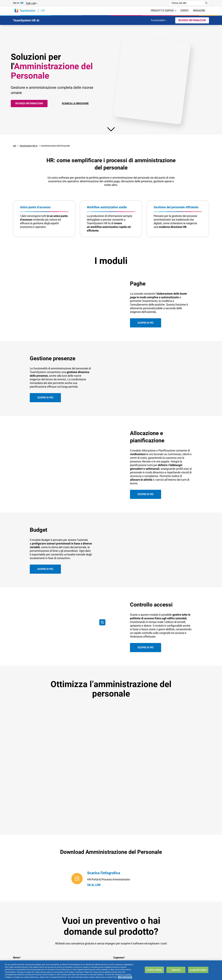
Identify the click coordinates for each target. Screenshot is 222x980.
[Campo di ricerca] (187, 3)
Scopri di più (146, 329)
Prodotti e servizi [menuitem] (164, 11)
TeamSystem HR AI (29, 146)
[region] (111, 970)
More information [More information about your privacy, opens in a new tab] (125, 977)
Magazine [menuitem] (199, 11)
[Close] (217, 970)
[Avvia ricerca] (206, 3)
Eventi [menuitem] (185, 11)
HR (15, 146)
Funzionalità (159, 20)
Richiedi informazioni (29, 103)
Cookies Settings (154, 970)
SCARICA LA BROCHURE (75, 104)
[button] (31, 3)
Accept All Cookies (198, 970)
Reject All (176, 970)
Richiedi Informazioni (192, 20)
